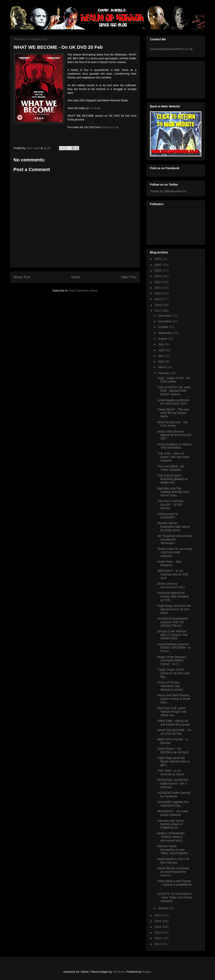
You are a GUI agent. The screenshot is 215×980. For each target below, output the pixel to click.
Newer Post (22, 277)
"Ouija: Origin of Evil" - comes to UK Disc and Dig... (173, 673)
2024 (158, 270)
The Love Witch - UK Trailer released (171, 468)
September (165, 333)
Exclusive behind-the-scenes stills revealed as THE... (173, 596)
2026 (158, 259)
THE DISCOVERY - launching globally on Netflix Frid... (173, 479)
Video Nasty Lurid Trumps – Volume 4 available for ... (174, 885)
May (161, 356)
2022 (158, 282)
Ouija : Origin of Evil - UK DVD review (174, 380)
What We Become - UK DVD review (172, 424)
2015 (158, 921)
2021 (158, 288)
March (162, 367)
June (161, 350)
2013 (158, 933)
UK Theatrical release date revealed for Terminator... (175, 539)
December (165, 316)
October (164, 327)
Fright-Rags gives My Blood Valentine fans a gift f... (173, 761)
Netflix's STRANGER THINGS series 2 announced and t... (171, 837)
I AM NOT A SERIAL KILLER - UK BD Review (170, 505)
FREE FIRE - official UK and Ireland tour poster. (174, 723)
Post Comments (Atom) (83, 291)
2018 (158, 305)
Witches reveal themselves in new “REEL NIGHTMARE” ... (174, 850)
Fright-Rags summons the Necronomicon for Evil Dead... (174, 609)
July (161, 344)
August (163, 339)
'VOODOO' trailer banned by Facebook (174, 795)
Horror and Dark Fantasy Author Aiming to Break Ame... (174, 699)
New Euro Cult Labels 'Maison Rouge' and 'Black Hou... (172, 712)
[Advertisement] (169, 79)
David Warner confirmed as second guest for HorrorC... (173, 872)
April (161, 361)
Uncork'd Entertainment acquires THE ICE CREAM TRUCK (173, 622)
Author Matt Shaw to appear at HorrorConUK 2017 (174, 435)
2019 (158, 299)
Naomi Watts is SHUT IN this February (173, 861)
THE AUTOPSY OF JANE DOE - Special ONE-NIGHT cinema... (174, 391)
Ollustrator (119, 972)
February (164, 373)
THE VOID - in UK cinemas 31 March (171, 772)
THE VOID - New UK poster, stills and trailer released (173, 457)
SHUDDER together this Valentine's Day (173, 804)
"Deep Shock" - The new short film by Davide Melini (173, 413)
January (164, 908)
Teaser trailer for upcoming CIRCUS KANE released (175, 552)
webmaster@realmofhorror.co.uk (171, 49)
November (165, 321)
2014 (158, 927)
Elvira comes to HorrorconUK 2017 (171, 585)
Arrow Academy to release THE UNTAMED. (174, 446)
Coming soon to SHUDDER (168, 516)
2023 (158, 276)
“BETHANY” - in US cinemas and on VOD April (173, 574)
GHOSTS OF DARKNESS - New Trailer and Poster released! (175, 897)
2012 (158, 938)
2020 (158, 293)
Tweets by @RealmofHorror (168, 191)
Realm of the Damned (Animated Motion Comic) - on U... (172, 661)
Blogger (146, 972)
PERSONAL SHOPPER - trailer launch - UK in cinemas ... (174, 783)
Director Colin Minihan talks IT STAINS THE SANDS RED (172, 635)
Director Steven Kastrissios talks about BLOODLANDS (173, 527)
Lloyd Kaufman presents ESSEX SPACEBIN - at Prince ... (174, 648)
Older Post (129, 277)
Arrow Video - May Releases (169, 563)
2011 (158, 944)
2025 (158, 265)
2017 (158, 311)
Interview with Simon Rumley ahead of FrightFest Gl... (171, 824)
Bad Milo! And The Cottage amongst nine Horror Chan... (173, 492)
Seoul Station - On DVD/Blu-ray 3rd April (173, 750)
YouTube (95, 108)
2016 (158, 915)
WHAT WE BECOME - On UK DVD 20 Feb (174, 732)
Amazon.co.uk (110, 127)
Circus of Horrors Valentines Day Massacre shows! (170, 686)
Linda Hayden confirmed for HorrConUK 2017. (173, 402)
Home (76, 277)
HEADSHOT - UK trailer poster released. (173, 813)
